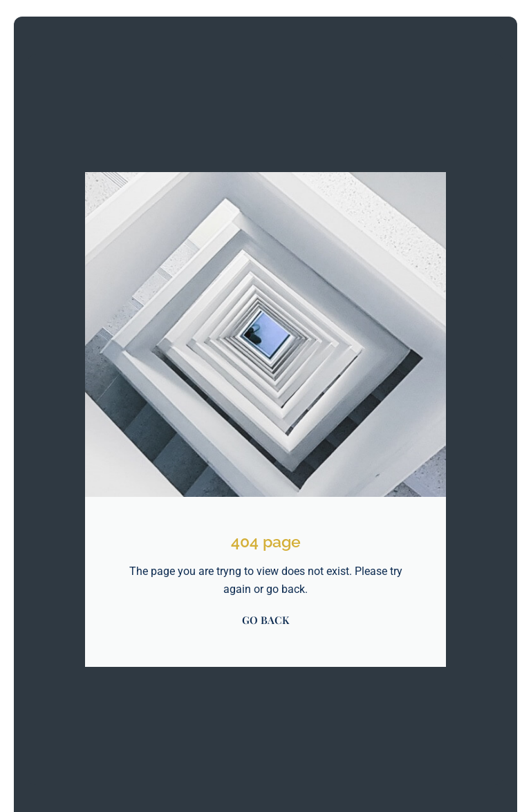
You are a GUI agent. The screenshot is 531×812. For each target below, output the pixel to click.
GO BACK (265, 620)
